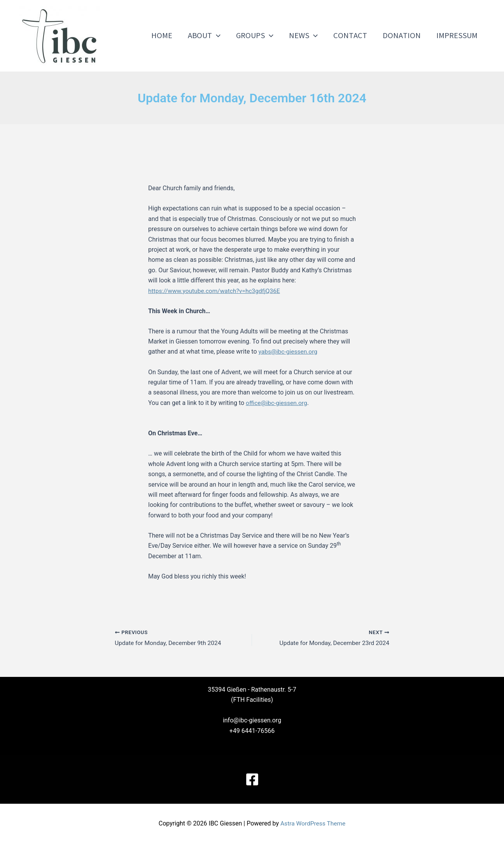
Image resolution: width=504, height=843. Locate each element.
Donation (404, 36)
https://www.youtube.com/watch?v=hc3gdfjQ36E (216, 291)
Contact (354, 36)
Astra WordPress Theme (313, 823)
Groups (262, 36)
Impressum (458, 36)
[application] (225, 36)
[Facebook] (252, 779)
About (213, 36)
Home (172, 36)
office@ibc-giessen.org (277, 402)
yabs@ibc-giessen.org (289, 351)
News (309, 36)
